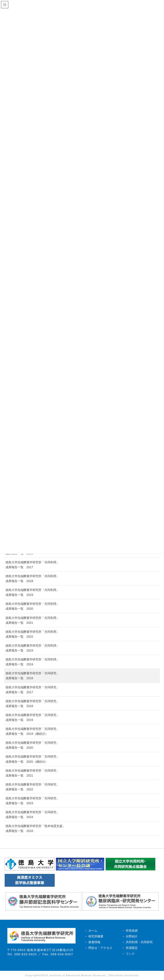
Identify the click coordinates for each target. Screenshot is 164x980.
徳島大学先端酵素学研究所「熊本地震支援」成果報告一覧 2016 (35, 828)
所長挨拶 (132, 931)
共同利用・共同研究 (139, 942)
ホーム (93, 931)
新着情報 (94, 942)
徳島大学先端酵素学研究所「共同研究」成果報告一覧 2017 (32, 690)
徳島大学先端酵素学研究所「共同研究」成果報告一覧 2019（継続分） (32, 731)
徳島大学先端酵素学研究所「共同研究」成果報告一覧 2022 (32, 787)
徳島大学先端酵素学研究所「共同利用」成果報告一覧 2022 (32, 634)
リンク (130, 954)
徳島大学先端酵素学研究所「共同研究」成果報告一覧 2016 (32, 676)
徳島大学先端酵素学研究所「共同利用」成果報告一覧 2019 (32, 592)
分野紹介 (132, 936)
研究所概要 (96, 936)
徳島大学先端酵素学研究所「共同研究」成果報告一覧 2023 (32, 801)
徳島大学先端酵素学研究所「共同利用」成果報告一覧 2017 (32, 565)
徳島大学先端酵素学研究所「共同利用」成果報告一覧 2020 (32, 606)
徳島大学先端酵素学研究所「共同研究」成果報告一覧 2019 (32, 717)
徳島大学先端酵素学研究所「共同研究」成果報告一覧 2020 (32, 745)
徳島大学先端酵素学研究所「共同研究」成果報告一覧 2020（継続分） (32, 759)
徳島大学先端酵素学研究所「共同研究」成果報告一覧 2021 (32, 773)
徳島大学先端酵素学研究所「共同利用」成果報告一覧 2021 (32, 620)
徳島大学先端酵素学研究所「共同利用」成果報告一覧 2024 (32, 662)
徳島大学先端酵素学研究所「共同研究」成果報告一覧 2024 (32, 815)
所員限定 (132, 948)
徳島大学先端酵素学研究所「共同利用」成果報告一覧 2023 (32, 648)
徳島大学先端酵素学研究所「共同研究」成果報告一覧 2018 (32, 704)
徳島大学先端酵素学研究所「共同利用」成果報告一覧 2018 (32, 579)
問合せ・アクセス (100, 948)
